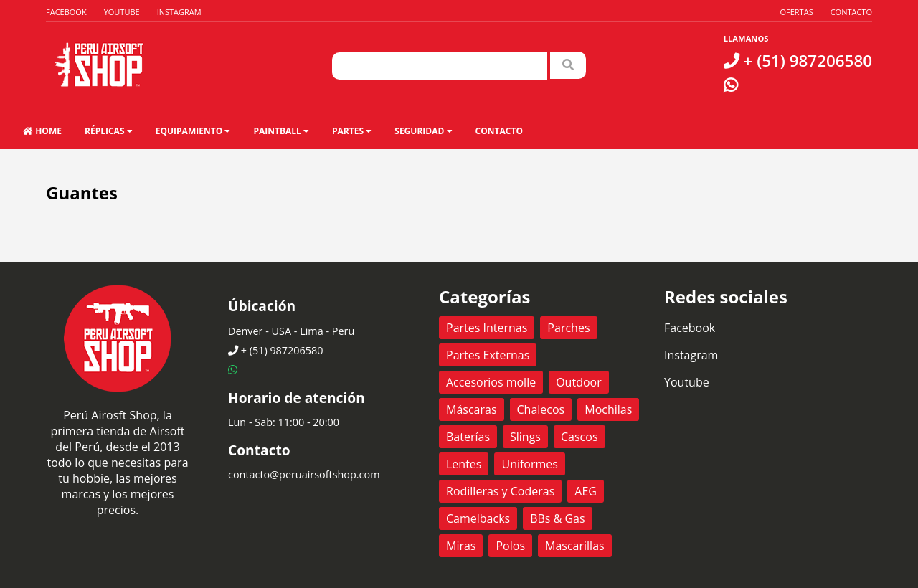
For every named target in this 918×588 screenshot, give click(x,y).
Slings (525, 437)
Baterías (468, 437)
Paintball (281, 131)
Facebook (66, 12)
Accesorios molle (491, 382)
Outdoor (579, 382)
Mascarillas (575, 546)
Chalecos (541, 409)
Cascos (579, 437)
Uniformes (529, 464)
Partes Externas (488, 355)
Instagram (179, 12)
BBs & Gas (557, 518)
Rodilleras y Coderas (500, 491)
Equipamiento (193, 131)
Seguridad (423, 131)
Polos (510, 546)
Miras (461, 546)
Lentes (464, 464)
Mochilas (608, 409)
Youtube (122, 12)
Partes (352, 131)
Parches (568, 328)
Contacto (851, 12)
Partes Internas (487, 328)
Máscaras (472, 409)
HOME (42, 131)
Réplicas (109, 131)
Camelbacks (478, 518)
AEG (586, 491)
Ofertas (796, 12)
